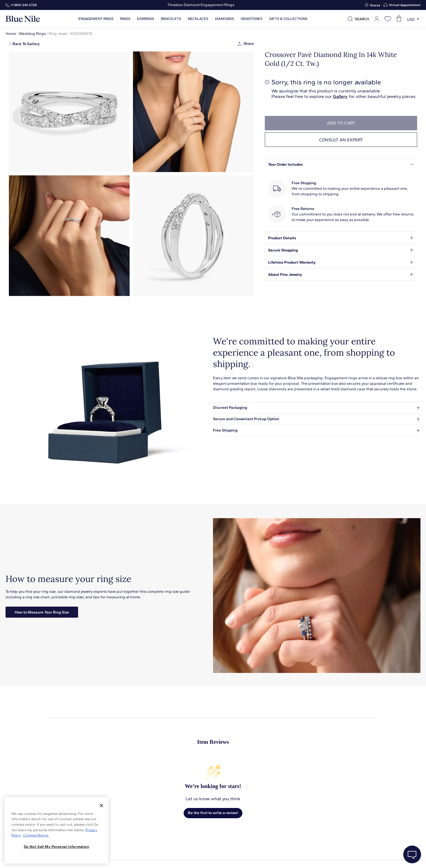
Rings (125, 19)
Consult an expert (341, 140)
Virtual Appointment (405, 5)
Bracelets (171, 19)
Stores (375, 5)
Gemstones (252, 19)
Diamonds (224, 19)
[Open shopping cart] (399, 19)
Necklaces (198, 19)
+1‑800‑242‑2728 (23, 5)
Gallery (340, 96)
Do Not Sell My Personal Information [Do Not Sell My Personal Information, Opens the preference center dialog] (57, 847)
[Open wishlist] (388, 19)
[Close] (101, 805)
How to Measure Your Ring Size (42, 612)
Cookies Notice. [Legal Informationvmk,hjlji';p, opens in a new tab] (36, 835)
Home (11, 34)
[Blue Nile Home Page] (23, 19)
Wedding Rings (32, 34)
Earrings (146, 19)
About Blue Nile (154, 858)
